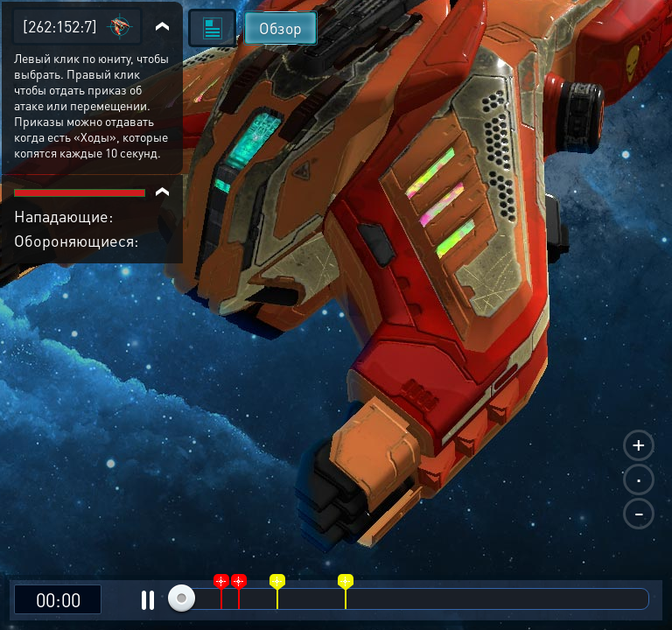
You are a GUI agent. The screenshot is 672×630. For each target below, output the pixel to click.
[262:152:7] (60, 26)
